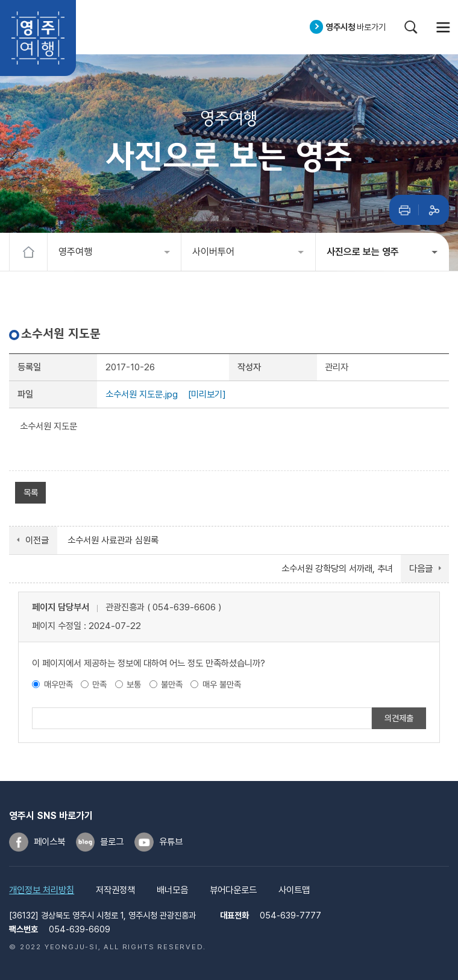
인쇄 (404, 210)
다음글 (421, 569)
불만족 (172, 684)
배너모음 (172, 890)
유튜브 (171, 842)
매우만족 (58, 684)
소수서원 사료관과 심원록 (113, 540)
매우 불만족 (222, 684)
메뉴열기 (444, 27)
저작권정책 (115, 890)
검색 (411, 27)
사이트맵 (294, 890)
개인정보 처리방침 (42, 890)
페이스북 (49, 842)
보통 (134, 684)
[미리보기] (207, 394)
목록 (31, 492)
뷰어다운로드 (233, 890)
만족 (99, 684)
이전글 (37, 540)
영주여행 (38, 38)
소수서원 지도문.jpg (142, 394)
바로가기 (356, 27)
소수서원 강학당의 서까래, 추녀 (337, 569)
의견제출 (399, 718)
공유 (434, 210)
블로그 (112, 842)
